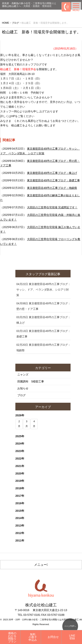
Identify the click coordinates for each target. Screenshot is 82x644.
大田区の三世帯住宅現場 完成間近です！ (52, 207)
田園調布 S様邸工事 (31, 381)
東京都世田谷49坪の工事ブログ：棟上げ (52, 173)
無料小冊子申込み (33, 637)
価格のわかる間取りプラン (12, 637)
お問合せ (53, 637)
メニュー (41, 565)
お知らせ (23, 388)
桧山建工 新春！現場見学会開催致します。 (41, 32)
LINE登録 (72, 637)
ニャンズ (23, 375)
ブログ (21, 395)
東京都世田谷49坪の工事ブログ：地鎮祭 (52, 188)
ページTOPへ (70, 626)
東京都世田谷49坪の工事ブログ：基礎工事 (53, 180)
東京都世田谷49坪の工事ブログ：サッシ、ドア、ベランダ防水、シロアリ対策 (43, 290)
